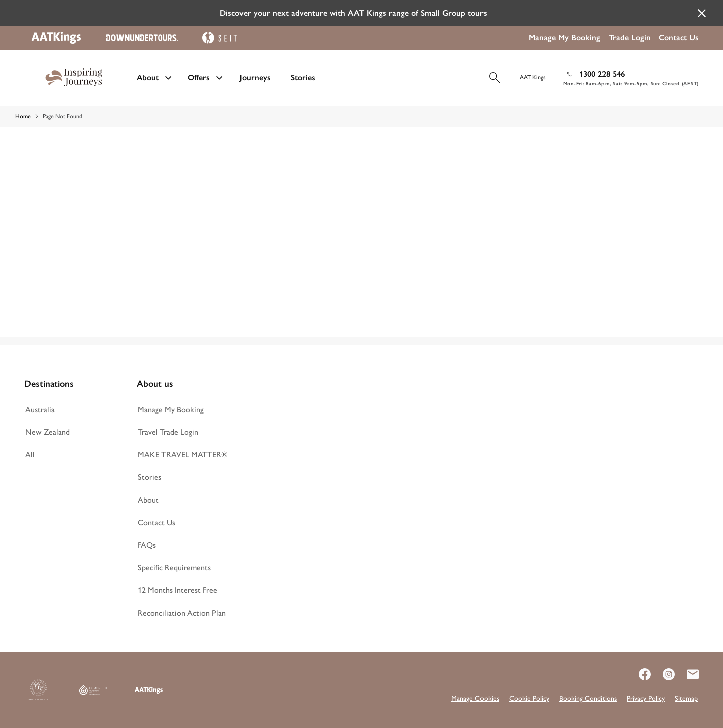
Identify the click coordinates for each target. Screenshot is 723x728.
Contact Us (679, 37)
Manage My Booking (565, 37)
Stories (303, 78)
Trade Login (630, 37)
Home (23, 116)
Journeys (255, 78)
